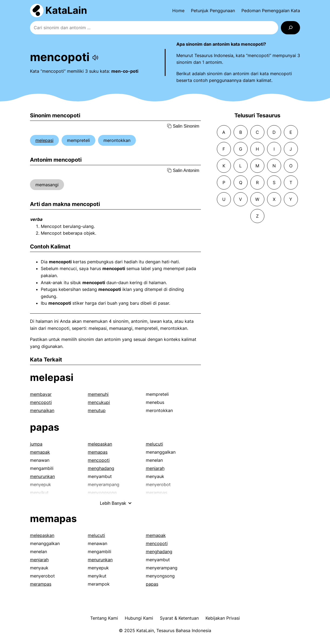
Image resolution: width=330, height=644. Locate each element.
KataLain (66, 10)
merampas (41, 584)
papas (45, 427)
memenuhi (98, 394)
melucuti (154, 444)
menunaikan (42, 410)
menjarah (155, 468)
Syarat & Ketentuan (179, 618)
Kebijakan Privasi (223, 618)
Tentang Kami (104, 618)
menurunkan (42, 476)
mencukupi (99, 402)
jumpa (36, 444)
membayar (41, 394)
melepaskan (100, 444)
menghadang (101, 468)
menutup (97, 410)
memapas (98, 452)
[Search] (290, 28)
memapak (40, 452)
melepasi (44, 140)
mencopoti (41, 402)
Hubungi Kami (139, 618)
